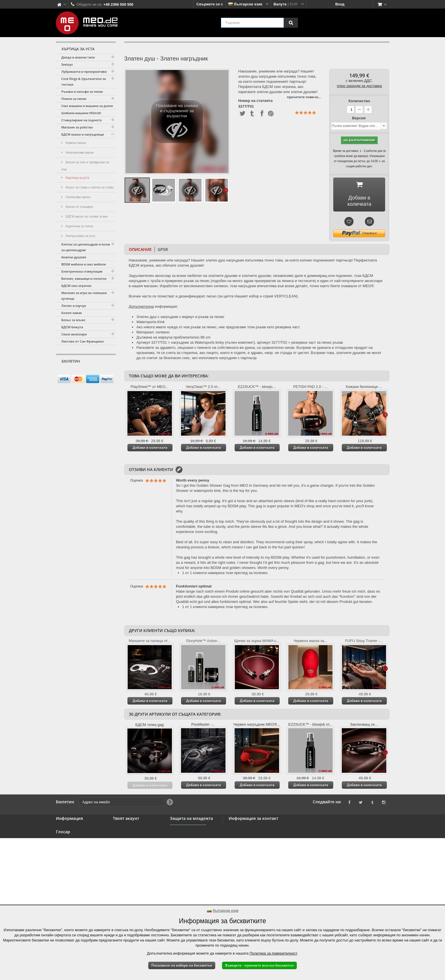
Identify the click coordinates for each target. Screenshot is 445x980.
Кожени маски (75, 143)
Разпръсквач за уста (80, 236)
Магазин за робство (77, 127)
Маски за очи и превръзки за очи (85, 166)
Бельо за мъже (73, 320)
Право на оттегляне (74, 869)
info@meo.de (262, 859)
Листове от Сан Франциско (83, 341)
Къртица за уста (77, 177)
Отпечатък (66, 895)
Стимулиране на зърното (82, 120)
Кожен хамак (72, 313)
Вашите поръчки (128, 828)
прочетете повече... (304, 97)
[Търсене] (291, 23)
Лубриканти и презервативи (84, 72)
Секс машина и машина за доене (87, 106)
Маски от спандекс (79, 207)
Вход (340, 4)
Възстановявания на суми (137, 835)
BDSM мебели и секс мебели (84, 264)
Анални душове (74, 257)
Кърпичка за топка (79, 226)
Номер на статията (256, 101)
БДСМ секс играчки (76, 286)
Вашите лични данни (132, 849)
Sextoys (67, 64)
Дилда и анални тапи (78, 57)
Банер (62, 842)
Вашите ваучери (128, 855)
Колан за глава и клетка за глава (89, 187)
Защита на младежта (189, 850)
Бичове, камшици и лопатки (84, 278)
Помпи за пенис (74, 99)
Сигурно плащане (72, 862)
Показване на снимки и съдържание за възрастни (177, 123)
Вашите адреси (127, 842)
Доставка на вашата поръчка (74, 879)
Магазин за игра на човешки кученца (84, 296)
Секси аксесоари (74, 334)
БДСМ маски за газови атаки (86, 216)
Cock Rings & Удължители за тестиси (84, 82)
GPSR (163, 249)
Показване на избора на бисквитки (182, 965)
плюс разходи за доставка (359, 86)
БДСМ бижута (72, 327)
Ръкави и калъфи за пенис (82, 91)
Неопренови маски (79, 152)
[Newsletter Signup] (109, 372)
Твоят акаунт (126, 818)
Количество (359, 101)
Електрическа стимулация (82, 271)
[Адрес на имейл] (81, 372)
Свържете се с (210, 4)
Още (225, 190)
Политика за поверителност (273, 953)
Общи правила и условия (79, 855)
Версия (359, 118)
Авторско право (71, 888)
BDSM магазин (69, 835)
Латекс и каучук (74, 306)
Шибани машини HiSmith (81, 113)
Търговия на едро (72, 849)
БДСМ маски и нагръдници (83, 134)
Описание (140, 249)
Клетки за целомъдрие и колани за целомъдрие (87, 247)
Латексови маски (78, 197)
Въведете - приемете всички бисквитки (259, 965)
